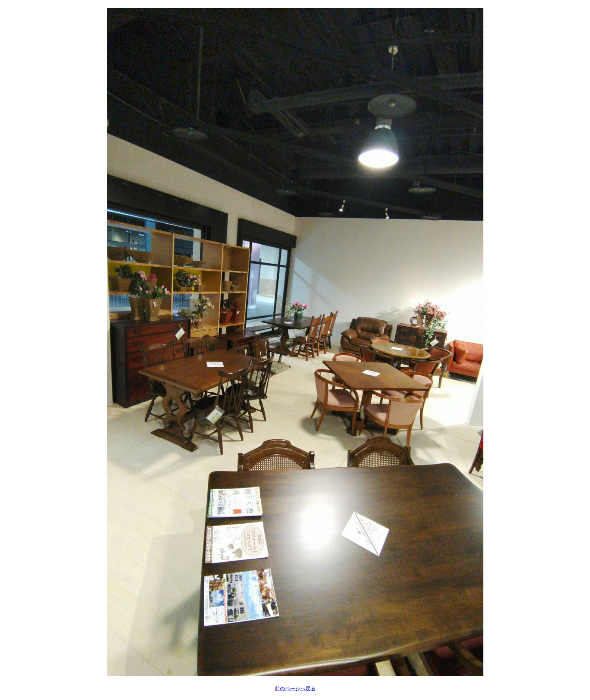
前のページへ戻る (295, 688)
